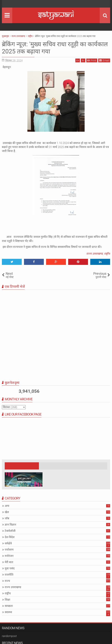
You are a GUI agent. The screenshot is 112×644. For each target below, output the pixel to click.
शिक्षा (7, 600)
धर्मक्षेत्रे (8, 543)
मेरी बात (9, 562)
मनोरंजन (9, 556)
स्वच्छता (9, 606)
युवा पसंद (10, 568)
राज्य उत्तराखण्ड (95, 254)
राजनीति (9, 575)
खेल (7, 512)
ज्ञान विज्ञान (10, 525)
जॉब (7, 518)
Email (104, 60)
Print (92, 60)
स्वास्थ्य (8, 612)
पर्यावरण (9, 550)
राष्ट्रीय (107, 254)
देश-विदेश (10, 537)
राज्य (7, 581)
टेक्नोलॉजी (10, 531)
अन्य (7, 506)
